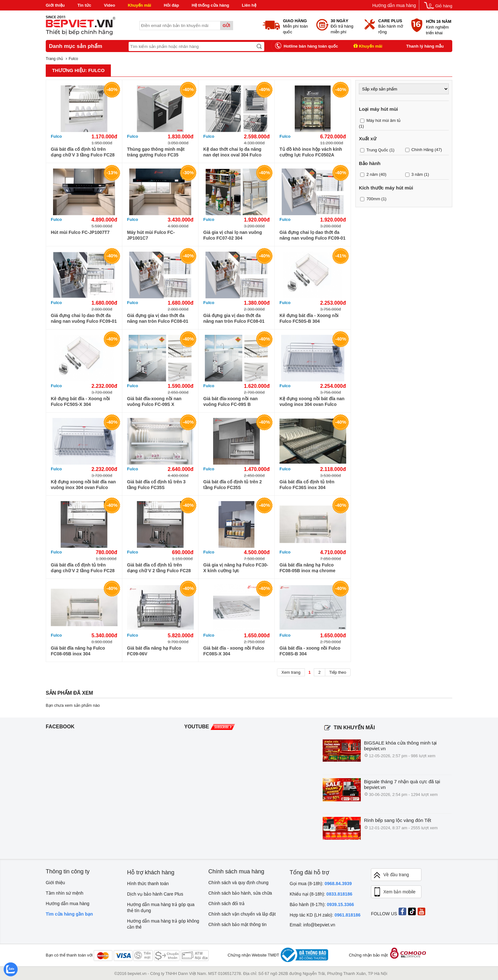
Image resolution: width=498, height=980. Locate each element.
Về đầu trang (391, 875)
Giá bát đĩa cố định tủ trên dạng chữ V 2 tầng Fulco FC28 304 (83, 568)
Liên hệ (249, 5)
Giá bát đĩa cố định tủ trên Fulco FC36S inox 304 (307, 485)
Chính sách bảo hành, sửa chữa (240, 893)
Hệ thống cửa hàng (211, 5)
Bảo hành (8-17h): (322, 904)
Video (109, 5)
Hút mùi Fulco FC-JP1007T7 (80, 232)
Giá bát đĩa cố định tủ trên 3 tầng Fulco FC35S (156, 485)
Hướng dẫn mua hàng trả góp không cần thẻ (163, 924)
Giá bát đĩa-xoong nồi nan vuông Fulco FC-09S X (154, 401)
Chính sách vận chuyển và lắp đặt (242, 914)
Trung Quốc (377, 150)
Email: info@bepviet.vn (312, 925)
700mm (373, 199)
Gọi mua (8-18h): (321, 884)
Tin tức (84, 5)
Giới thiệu (55, 5)
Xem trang (291, 672)
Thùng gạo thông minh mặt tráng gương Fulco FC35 (156, 152)
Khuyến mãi (139, 5)
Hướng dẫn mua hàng (394, 5)
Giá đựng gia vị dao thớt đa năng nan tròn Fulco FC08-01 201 (234, 318)
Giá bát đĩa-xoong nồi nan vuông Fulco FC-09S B (230, 401)
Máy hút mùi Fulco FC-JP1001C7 (151, 235)
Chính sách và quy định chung (238, 883)
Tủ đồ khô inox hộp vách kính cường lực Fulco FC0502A (311, 152)
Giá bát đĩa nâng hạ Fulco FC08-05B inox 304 (78, 651)
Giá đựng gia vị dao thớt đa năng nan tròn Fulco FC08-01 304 (158, 318)
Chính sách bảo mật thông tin (237, 924)
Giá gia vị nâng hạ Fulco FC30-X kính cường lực (236, 568)
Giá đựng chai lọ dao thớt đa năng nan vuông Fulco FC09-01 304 (313, 235)
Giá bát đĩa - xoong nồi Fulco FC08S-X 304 (234, 651)
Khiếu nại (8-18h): (321, 894)
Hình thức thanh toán (148, 884)
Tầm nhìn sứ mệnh (64, 893)
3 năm (417, 174)
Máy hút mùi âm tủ (384, 120)
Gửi (226, 26)
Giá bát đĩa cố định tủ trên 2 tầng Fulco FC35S (232, 485)
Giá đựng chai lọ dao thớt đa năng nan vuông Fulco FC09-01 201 (84, 318)
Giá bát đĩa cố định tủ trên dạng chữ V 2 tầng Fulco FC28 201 (159, 568)
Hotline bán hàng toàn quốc (311, 46)
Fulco (56, 136)
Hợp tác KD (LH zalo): (325, 915)
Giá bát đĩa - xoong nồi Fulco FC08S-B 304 (310, 651)
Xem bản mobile (394, 892)
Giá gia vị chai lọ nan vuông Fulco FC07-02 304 (233, 235)
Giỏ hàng (444, 6)
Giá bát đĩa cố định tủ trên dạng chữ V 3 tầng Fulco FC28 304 (83, 152)
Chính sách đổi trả (226, 904)
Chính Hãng (422, 150)
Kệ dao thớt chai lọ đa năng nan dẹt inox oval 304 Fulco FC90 (232, 152)
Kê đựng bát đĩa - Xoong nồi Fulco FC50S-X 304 (80, 401)
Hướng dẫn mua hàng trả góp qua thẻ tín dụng (161, 907)
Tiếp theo (338, 672)
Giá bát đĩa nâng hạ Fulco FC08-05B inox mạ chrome (307, 568)
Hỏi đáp (172, 5)
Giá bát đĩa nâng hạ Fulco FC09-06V (154, 651)
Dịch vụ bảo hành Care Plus (155, 894)
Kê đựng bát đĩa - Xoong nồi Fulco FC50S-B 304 (309, 318)
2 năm (372, 174)
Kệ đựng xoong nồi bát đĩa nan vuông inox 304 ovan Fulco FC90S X (83, 485)
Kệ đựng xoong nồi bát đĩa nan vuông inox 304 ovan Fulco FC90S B (312, 402)
